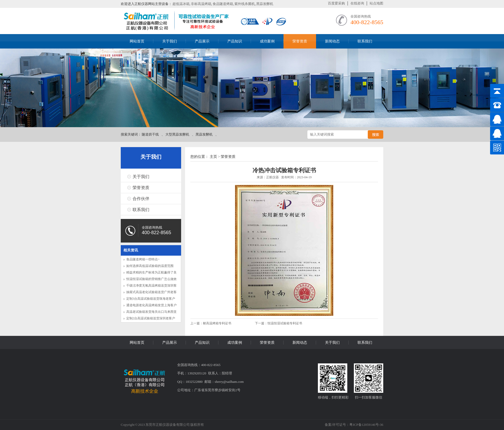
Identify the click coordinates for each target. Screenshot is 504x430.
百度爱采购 (336, 3)
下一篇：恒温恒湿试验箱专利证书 (279, 323)
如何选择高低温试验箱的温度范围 (150, 266)
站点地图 (376, 3)
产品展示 (202, 41)
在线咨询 (357, 3)
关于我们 (170, 41)
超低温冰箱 (181, 4)
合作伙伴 (141, 199)
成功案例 (267, 41)
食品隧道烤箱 (223, 4)
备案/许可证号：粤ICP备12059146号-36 (354, 425)
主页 (213, 157)
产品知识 (235, 41)
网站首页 (137, 41)
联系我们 (365, 41)
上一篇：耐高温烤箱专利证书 (211, 323)
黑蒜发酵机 (265, 4)
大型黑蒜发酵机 (177, 134)
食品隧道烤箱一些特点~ (143, 259)
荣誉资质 (300, 41)
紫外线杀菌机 (245, 4)
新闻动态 (332, 41)
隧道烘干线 (150, 134)
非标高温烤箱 (201, 4)
